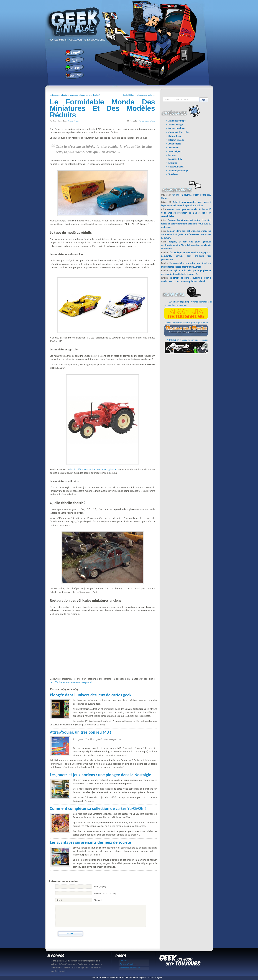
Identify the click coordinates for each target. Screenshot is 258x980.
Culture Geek (175, 136)
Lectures (173, 155)
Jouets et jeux (73, 121)
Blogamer (174, 340)
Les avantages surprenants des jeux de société (91, 842)
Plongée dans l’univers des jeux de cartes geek (91, 695)
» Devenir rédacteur (127, 964)
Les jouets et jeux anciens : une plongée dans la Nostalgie (101, 775)
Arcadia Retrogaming (179, 302)
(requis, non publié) (105, 893)
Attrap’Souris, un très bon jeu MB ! (81, 732)
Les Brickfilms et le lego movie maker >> (139, 95)
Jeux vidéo (174, 148)
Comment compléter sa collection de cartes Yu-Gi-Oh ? (98, 808)
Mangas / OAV (175, 159)
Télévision (173, 174)
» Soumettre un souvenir (129, 968)
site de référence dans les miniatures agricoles (93, 470)
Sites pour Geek (176, 167)
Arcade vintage (176, 125)
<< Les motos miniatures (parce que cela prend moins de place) (75, 95)
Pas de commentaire (147, 121)
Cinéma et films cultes (179, 132)
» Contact (123, 961)
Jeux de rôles (175, 144)
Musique (173, 163)
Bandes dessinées (177, 128)
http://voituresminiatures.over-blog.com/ (71, 682)
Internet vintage (176, 140)
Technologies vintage (178, 171)
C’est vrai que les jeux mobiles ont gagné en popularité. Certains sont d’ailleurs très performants (186, 256)
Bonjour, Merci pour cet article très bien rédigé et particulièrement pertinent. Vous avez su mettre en (186, 224)
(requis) (100, 887)
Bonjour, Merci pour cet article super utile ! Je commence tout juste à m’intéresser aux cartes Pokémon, (186, 234)
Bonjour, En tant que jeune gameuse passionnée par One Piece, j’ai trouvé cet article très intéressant (186, 245)
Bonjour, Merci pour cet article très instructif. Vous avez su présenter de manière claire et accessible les (186, 213)
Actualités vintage (177, 121)
